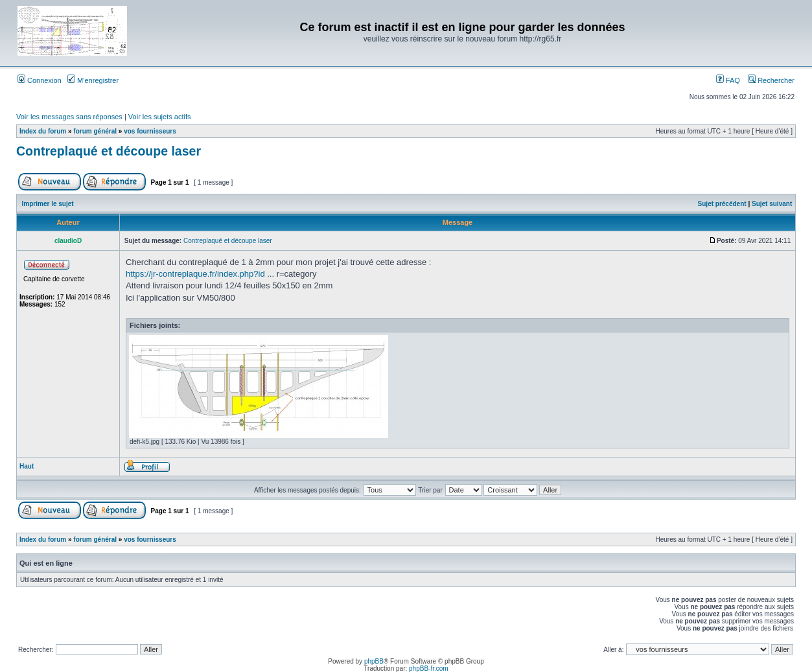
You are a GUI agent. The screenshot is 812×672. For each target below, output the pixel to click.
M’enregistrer (93, 80)
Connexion (40, 80)
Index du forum (43, 131)
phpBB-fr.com (429, 668)
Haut (27, 466)
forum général (95, 131)
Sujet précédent (722, 204)
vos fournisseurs (150, 131)
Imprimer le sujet (48, 204)
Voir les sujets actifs (160, 117)
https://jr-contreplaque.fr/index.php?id (195, 274)
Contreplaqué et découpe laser (109, 151)
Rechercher (771, 80)
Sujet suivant (772, 204)
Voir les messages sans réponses (69, 117)
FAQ (728, 80)
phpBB (374, 661)
